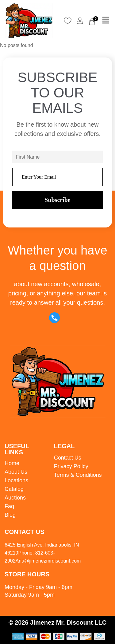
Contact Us (68, 458)
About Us (16, 472)
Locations (16, 480)
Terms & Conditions (78, 475)
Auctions (15, 498)
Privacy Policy (71, 466)
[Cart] (92, 22)
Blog (10, 515)
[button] (106, 21)
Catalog (14, 489)
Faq (9, 506)
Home (12, 463)
